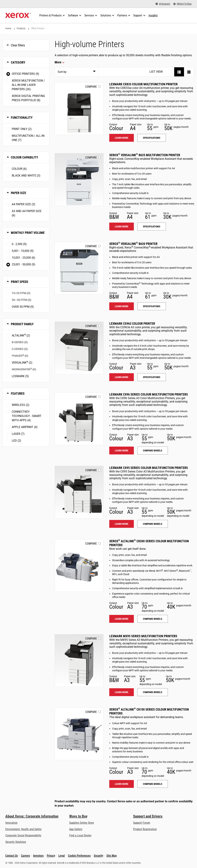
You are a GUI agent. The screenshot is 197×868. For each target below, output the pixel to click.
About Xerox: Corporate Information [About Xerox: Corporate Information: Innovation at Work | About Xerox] (32, 816)
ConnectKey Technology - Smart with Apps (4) (27, 416)
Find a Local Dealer (80, 835)
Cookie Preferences (79, 856)
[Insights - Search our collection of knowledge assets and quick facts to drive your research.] (153, 16)
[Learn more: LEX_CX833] (79, 109)
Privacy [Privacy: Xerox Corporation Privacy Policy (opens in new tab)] (51, 856)
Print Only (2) (22, 129)
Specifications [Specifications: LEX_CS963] (152, 377)
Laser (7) (18, 434)
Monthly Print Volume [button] (28, 233)
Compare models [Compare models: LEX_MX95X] (153, 692)
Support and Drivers (148, 816)
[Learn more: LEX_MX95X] (79, 661)
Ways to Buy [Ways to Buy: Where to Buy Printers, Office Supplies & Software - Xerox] (78, 816)
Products (21, 28)
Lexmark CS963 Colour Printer (132, 324)
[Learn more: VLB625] (79, 179)
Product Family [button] (22, 324)
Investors (38, 856)
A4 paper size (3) (23, 204)
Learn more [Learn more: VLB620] (122, 306)
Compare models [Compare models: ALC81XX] (153, 784)
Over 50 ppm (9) (23, 307)
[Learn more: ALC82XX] (79, 566)
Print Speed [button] (19, 282)
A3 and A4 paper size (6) (27, 213)
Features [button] (18, 393)
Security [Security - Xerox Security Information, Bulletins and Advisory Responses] (98, 856)
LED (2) (16, 441)
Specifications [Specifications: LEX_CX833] (152, 138)
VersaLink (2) (22, 362)
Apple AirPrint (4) (25, 427)
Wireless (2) (21, 405)
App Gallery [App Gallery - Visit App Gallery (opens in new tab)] (76, 829)
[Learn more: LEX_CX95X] (79, 492)
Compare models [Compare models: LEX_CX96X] (153, 451)
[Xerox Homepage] (18, 16)
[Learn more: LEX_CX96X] (79, 419)
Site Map (112, 856)
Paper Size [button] (19, 193)
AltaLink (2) (21, 335)
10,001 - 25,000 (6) (23, 258)
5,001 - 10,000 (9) (23, 251)
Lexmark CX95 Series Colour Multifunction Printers (149, 468)
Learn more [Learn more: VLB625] (122, 227)
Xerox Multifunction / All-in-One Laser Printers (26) (28, 85)
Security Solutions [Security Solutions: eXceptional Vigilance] (16, 842)
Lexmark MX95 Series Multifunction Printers (143, 636)
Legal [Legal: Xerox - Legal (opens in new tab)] (62, 856)
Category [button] (18, 62)
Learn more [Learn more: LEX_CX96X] (122, 451)
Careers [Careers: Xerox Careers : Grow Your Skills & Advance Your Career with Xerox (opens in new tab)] (25, 856)
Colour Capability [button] (24, 157)
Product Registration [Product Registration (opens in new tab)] (145, 829)
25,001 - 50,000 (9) (23, 264)
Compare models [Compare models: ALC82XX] (153, 619)
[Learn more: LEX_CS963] (79, 348)
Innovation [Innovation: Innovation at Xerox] (11, 823)
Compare (91, 87)
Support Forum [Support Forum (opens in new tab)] (142, 823)
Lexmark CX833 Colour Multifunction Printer (143, 84)
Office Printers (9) (25, 74)
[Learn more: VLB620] (79, 268)
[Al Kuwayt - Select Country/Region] (163, 4)
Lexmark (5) (20, 376)
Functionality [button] (22, 118)
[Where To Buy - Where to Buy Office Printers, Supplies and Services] (182, 4)
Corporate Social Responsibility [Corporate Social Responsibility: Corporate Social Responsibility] (23, 835)
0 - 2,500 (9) (19, 244)
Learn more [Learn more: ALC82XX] (122, 619)
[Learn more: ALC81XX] (79, 734)
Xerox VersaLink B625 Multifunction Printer (145, 155)
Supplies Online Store (82, 823)
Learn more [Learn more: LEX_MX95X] (122, 692)
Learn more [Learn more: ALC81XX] (122, 784)
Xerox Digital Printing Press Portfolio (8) (28, 98)
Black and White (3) (26, 176)
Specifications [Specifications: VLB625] (152, 227)
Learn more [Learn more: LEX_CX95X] (122, 524)
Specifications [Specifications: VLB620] (152, 306)
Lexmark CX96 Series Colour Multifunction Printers (149, 394)
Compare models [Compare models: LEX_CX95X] (153, 524)
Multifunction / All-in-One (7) (28, 138)
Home (8, 28)
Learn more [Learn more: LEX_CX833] (122, 138)
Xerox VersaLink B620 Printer (133, 244)
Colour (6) (19, 169)
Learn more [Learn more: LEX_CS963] (122, 377)
